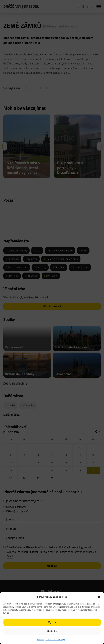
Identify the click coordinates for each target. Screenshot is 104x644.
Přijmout (52, 622)
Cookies (41, 639)
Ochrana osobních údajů (55, 639)
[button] (99, 597)
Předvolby (52, 631)
